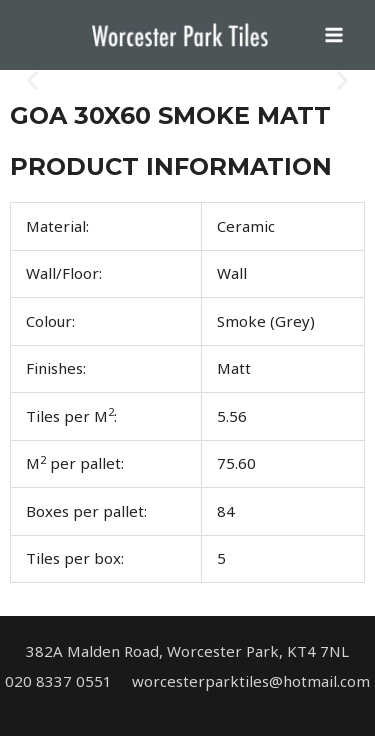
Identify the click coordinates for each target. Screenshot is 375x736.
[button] (32, 80)
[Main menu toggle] (334, 35)
